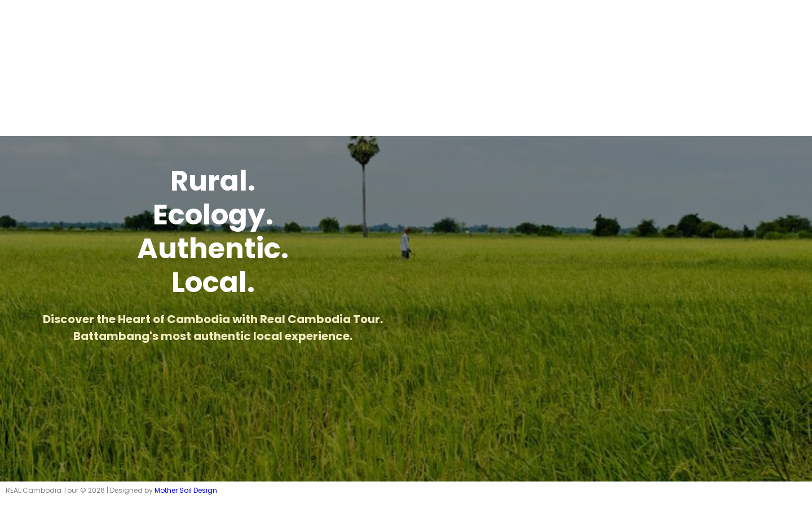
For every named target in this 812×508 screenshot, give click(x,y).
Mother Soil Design (186, 490)
